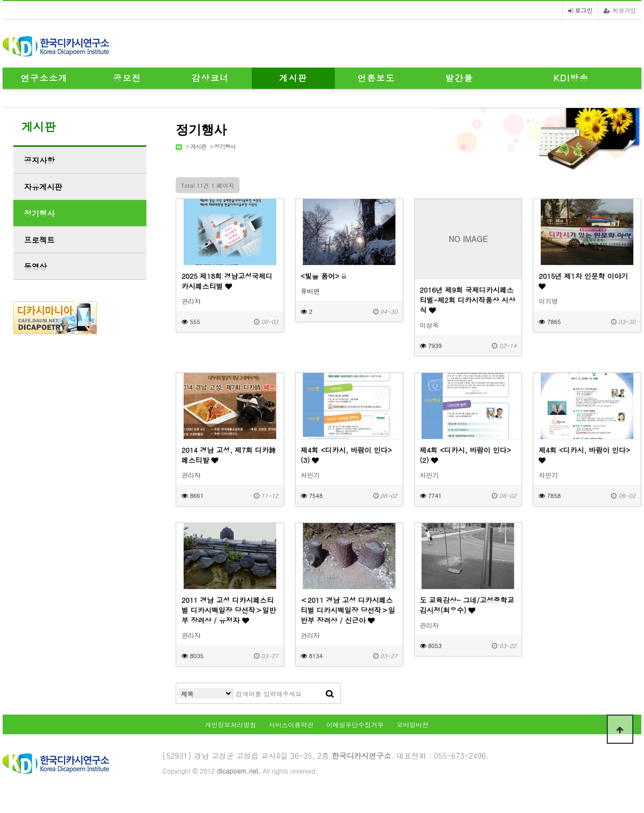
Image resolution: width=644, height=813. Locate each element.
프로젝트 (39, 240)
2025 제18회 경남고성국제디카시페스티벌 (227, 281)
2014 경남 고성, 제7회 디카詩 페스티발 (229, 455)
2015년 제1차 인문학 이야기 (583, 280)
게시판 (294, 78)
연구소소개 (44, 78)
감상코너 (210, 78)
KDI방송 (571, 78)
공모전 (127, 78)
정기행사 (225, 147)
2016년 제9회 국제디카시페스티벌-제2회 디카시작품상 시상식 (468, 300)
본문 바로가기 (0, 0)
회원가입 (620, 10)
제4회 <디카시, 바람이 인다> (584, 454)
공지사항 (39, 160)
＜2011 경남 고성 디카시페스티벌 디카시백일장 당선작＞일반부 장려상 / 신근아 (348, 610)
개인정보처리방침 (230, 724)
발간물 (460, 78)
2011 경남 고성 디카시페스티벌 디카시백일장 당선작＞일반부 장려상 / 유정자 (229, 610)
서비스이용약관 (291, 724)
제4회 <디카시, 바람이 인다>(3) (346, 455)
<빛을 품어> (323, 276)
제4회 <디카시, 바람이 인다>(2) (466, 455)
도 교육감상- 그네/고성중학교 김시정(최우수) (467, 605)
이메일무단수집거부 (355, 724)
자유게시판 (43, 187)
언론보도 (376, 78)
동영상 (35, 267)
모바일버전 (412, 724)
